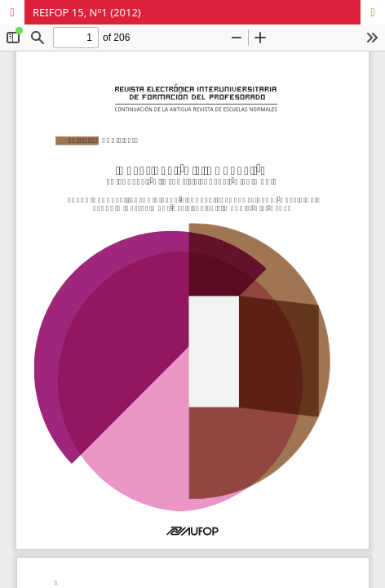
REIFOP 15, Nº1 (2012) (87, 12)
